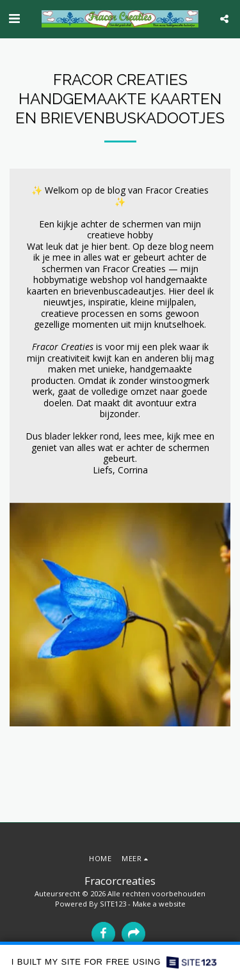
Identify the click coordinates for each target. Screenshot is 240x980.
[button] (14, 18)
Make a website (159, 904)
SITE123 (113, 904)
